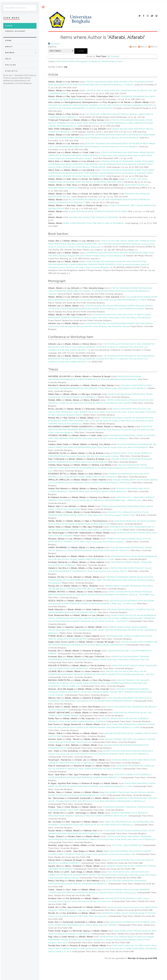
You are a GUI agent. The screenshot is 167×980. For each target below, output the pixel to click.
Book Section (69, 61)
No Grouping (113, 56)
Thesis (120, 61)
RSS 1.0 (142, 47)
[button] (81, 51)
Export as (52, 47)
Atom (133, 47)
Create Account (16, 31)
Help (8, 59)
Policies (11, 65)
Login (9, 26)
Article (59, 61)
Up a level (54, 44)
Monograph (82, 61)
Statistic (12, 71)
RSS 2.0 (153, 47)
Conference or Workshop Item (102, 61)
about (9, 47)
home (8, 41)
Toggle (43, 7)
